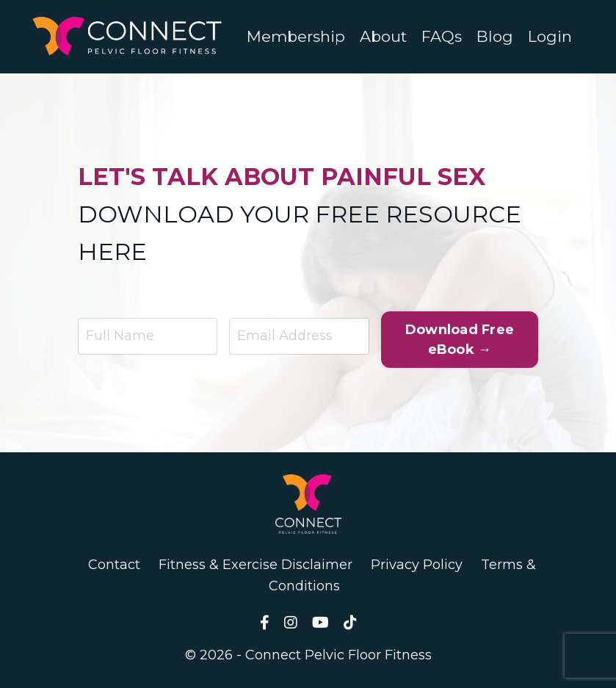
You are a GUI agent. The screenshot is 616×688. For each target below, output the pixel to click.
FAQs (442, 36)
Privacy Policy (417, 565)
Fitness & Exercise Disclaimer (256, 565)
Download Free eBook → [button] (460, 340)
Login (550, 36)
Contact (114, 565)
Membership (296, 36)
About (383, 36)
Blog (495, 36)
